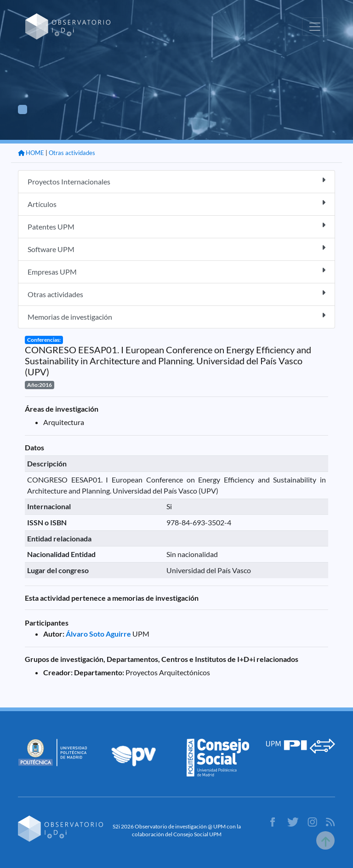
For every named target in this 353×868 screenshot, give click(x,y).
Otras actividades (72, 153)
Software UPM (176, 249)
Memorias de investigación (176, 316)
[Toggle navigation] (315, 27)
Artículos (176, 204)
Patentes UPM (176, 226)
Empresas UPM (176, 271)
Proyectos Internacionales (176, 181)
